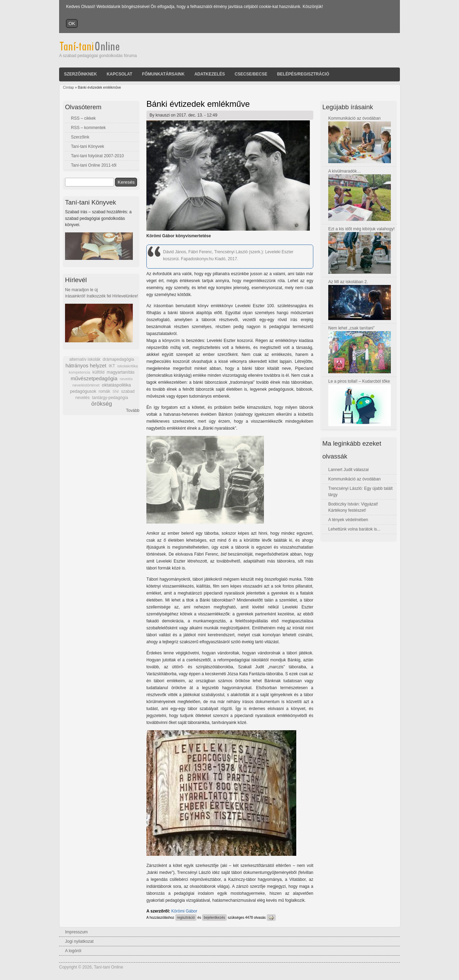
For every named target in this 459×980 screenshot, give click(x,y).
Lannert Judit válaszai (348, 470)
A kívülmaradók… (345, 171)
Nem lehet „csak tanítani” (351, 328)
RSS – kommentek (88, 128)
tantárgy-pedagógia (110, 398)
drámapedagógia (118, 359)
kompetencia (79, 372)
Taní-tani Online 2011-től (94, 165)
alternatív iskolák (85, 359)
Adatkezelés (210, 74)
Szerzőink (80, 137)
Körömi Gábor (184, 911)
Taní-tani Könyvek (87, 146)
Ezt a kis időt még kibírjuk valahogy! (361, 229)
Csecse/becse (251, 74)
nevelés (126, 379)
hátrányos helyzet (86, 365)
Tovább (133, 411)
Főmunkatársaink (163, 74)
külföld (99, 372)
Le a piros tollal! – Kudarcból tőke (359, 381)
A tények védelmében (348, 520)
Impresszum (76, 932)
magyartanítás (121, 372)
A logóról (73, 951)
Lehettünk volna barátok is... (354, 529)
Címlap (69, 87)
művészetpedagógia (94, 378)
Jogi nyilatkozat (79, 941)
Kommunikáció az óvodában (355, 118)
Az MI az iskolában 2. (348, 282)
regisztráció (186, 918)
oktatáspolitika (116, 385)
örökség (102, 404)
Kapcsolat (120, 74)
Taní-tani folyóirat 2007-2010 (97, 156)
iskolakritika (128, 366)
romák (104, 391)
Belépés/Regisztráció (303, 74)
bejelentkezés (214, 918)
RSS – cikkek (83, 118)
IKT (112, 366)
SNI (115, 391)
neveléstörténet (86, 385)
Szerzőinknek (80, 74)
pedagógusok (83, 391)
